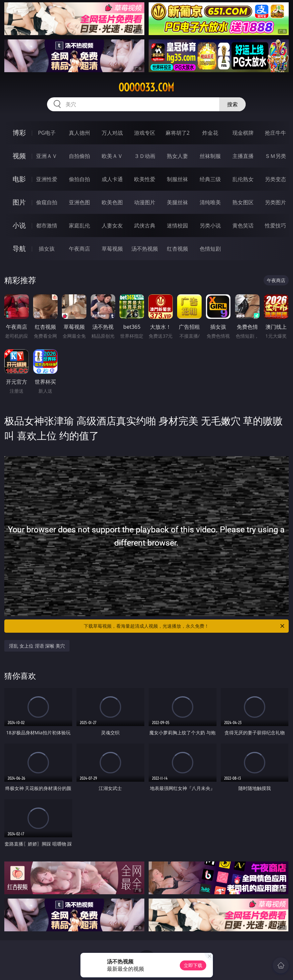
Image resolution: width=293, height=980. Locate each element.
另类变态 (275, 179)
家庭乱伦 (79, 225)
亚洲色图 (79, 202)
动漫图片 (145, 202)
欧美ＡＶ (112, 156)
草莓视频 (112, 249)
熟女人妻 (177, 156)
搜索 (232, 104)
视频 (19, 156)
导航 (19, 248)
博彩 (19, 133)
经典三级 (210, 179)
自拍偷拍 (79, 156)
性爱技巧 (275, 225)
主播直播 (243, 156)
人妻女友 (112, 225)
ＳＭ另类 (275, 156)
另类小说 (210, 225)
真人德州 (79, 133)
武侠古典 (145, 225)
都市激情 (47, 225)
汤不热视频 (145, 249)
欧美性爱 (145, 179)
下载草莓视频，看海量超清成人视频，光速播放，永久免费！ (184, 626)
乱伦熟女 (243, 179)
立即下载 (193, 965)
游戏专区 (145, 133)
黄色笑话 (243, 225)
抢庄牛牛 (275, 133)
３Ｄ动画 (145, 156)
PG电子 (47, 133)
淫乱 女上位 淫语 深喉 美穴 (37, 646)
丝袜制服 (210, 156)
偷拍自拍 (79, 179)
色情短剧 (210, 249)
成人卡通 (112, 179)
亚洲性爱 (47, 179)
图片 (19, 202)
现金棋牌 (243, 133)
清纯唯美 (210, 202)
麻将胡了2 (178, 133)
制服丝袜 (177, 179)
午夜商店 (79, 249)
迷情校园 (177, 225)
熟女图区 (243, 202)
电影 (19, 179)
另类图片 (275, 202)
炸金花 (210, 133)
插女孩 (47, 249)
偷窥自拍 (47, 202)
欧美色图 (112, 202)
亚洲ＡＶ (47, 156)
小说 (19, 225)
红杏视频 (177, 249)
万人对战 (112, 133)
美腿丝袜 (177, 202)
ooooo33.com (146, 87)
